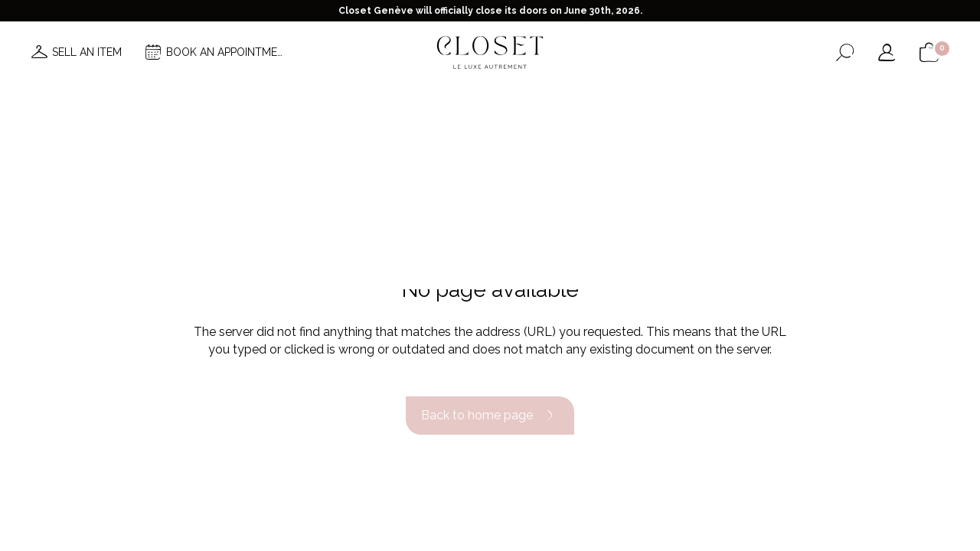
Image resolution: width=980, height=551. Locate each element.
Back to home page (490, 416)
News (299, 98)
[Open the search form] (845, 52)
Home (610, 98)
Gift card (669, 98)
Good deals (544, 98)
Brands (472, 98)
